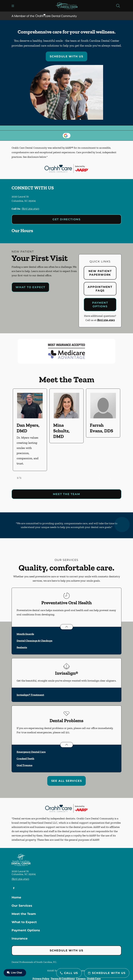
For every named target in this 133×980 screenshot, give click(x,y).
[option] (30, 430)
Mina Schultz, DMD (61, 431)
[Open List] (67, 627)
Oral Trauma (24, 765)
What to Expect (30, 287)
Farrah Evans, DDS (102, 428)
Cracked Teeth (25, 759)
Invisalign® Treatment (30, 695)
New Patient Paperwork (100, 273)
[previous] (103, 477)
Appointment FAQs (100, 289)
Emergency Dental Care (31, 752)
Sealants (22, 647)
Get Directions (66, 219)
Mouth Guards (25, 634)
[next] (115, 477)
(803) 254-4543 (30, 209)
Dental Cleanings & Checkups (34, 641)
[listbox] (66, 430)
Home (16, 897)
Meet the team (66, 494)
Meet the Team (24, 914)
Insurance (20, 938)
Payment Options (100, 305)
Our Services (22, 906)
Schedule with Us (66, 56)
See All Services (67, 781)
